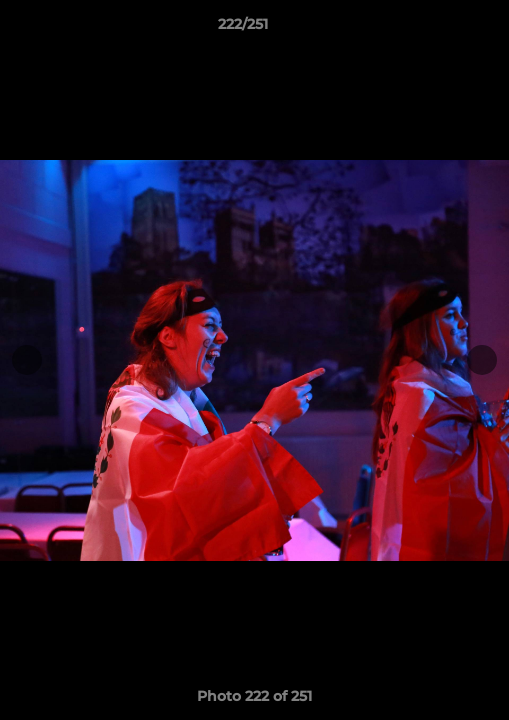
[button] (437, 29)
